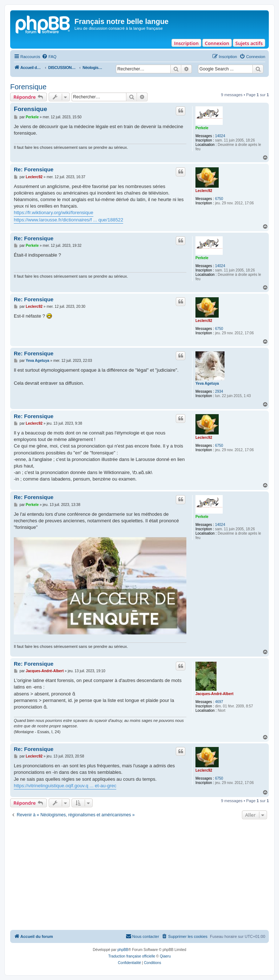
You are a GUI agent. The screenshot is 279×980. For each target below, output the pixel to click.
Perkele (202, 128)
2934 (219, 391)
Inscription (186, 43)
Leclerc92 (204, 191)
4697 (219, 702)
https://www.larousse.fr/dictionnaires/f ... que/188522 (68, 220)
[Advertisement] (139, 875)
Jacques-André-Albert (214, 694)
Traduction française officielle (132, 956)
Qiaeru (165, 956)
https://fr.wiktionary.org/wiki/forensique (54, 213)
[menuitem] (49, 57)
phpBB (123, 950)
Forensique (28, 87)
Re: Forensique (34, 169)
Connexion (217, 43)
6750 (219, 199)
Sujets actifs (249, 43)
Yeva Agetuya (207, 383)
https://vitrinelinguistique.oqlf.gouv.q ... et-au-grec (65, 786)
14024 (220, 136)
